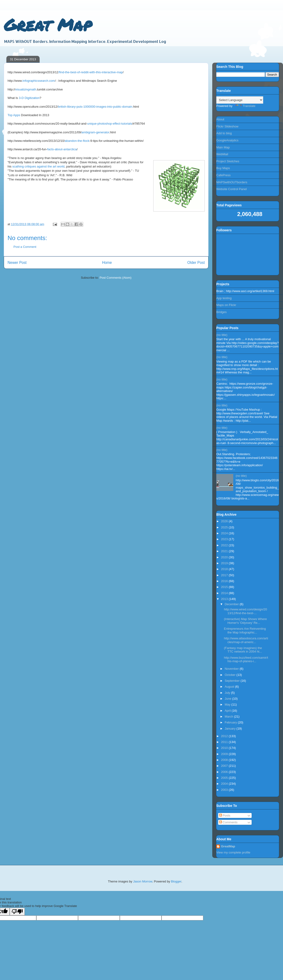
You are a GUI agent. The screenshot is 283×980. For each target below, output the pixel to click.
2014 (225, 593)
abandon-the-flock (77, 141)
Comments (228, 822)
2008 (225, 760)
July (228, 693)
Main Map (223, 147)
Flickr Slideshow (227, 126)
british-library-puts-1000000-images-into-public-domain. (96, 107)
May (228, 704)
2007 (225, 766)
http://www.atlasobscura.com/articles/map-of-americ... (246, 640)
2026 (225, 521)
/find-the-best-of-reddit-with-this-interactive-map (90, 72)
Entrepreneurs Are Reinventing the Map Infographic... (245, 631)
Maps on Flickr (226, 305)
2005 (225, 778)
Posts (225, 815)
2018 (225, 569)
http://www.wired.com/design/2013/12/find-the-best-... (245, 611)
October (231, 675)
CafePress (223, 175)
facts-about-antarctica (62, 149)
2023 (225, 539)
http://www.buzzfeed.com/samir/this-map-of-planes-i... (246, 659)
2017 (225, 575)
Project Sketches (228, 161)
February (231, 722)
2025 (225, 527)
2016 (225, 581)
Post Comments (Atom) (115, 278)
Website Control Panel (231, 189)
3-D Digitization (29, 98)
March (229, 717)
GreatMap (228, 846)
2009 (225, 754)
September (233, 681)
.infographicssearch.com (38, 81)
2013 (225, 599)
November (232, 669)
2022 (225, 545)
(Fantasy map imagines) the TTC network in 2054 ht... (243, 650)
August (230, 687)
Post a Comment (25, 247)
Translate (244, 106)
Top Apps (14, 115)
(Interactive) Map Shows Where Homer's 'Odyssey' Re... (245, 621)
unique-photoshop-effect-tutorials (110, 124)
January (231, 729)
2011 (225, 742)
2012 (225, 736)
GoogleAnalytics (227, 140)
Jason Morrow (143, 881)
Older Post (196, 263)
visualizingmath (26, 89)
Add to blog (224, 133)
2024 (225, 533)
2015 (225, 587)
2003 (225, 790)
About (220, 119)
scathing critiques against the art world (38, 166)
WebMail (222, 154)
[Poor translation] (17, 912)
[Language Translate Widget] (240, 100)
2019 (225, 563)
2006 (225, 772)
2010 (225, 748)
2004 (225, 784)
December (232, 604)
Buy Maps (223, 168)
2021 (225, 551)
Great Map (48, 24)
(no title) (222, 335)
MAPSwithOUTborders (232, 182)
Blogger (176, 881)
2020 (225, 557)
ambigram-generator (95, 132)
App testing (224, 298)
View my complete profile (233, 852)
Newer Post (17, 263)
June (229, 699)
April (228, 711)
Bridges (221, 312)
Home (107, 263)
